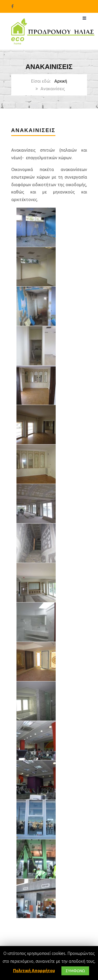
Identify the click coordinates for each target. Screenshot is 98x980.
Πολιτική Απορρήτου (34, 971)
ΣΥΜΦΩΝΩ (75, 971)
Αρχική (61, 81)
